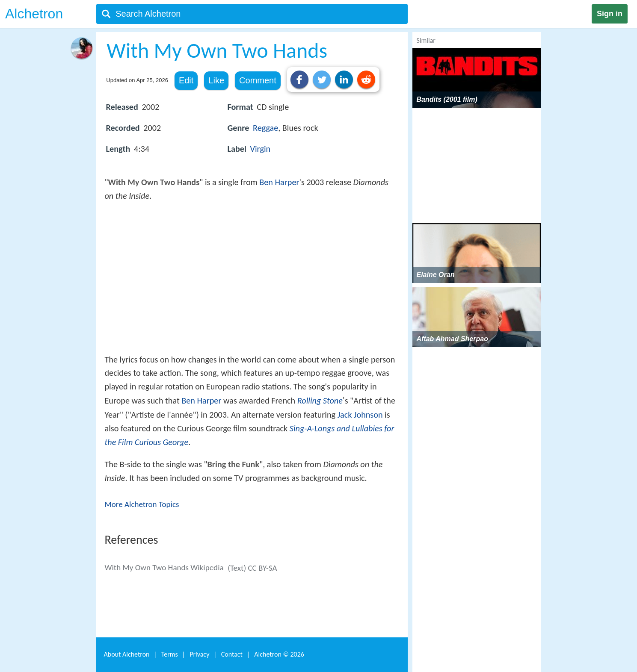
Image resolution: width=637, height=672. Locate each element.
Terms (170, 654)
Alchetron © (279, 654)
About (127, 654)
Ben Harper (279, 182)
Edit (186, 80)
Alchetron (34, 14)
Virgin (261, 149)
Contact (232, 654)
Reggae (265, 128)
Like (216, 80)
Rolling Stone (320, 401)
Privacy (199, 654)
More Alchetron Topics (142, 504)
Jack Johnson (360, 415)
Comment (258, 80)
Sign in (610, 14)
